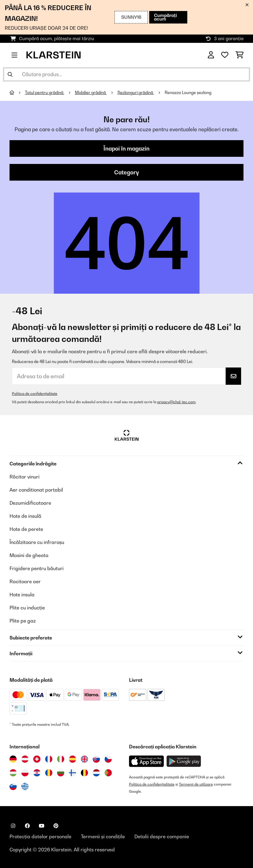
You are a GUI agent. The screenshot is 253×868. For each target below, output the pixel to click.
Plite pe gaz (23, 621)
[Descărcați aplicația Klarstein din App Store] (147, 761)
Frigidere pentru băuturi (37, 568)
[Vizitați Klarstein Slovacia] (96, 759)
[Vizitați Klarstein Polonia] (25, 773)
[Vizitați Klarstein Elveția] (37, 759)
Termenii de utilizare (196, 784)
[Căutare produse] (126, 74)
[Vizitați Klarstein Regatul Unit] (84, 759)
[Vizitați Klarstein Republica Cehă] (108, 759)
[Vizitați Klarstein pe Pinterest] (56, 826)
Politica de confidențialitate (35, 394)
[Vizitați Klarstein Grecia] (25, 787)
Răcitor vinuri (25, 477)
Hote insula (22, 595)
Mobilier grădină (91, 93)
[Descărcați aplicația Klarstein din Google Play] (184, 761)
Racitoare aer (25, 581)
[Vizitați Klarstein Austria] (25, 759)
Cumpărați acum (165, 17)
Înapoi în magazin (126, 148)
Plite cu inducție (27, 608)
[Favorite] (225, 55)
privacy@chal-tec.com (176, 402)
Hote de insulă (25, 516)
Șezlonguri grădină (136, 93)
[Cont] (211, 55)
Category (126, 172)
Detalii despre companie (162, 836)
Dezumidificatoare (30, 503)
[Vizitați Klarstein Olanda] (96, 773)
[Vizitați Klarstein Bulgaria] (61, 773)
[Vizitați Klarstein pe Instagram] (13, 826)
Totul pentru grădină (45, 93)
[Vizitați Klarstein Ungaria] (13, 773)
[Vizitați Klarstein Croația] (37, 773)
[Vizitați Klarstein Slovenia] (13, 786)
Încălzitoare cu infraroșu (37, 542)
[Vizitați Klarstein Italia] (61, 759)
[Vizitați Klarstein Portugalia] (108, 773)
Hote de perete (26, 529)
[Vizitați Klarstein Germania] (13, 759)
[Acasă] (17, 93)
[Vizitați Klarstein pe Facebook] (27, 826)
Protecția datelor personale (40, 836)
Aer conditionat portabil (36, 490)
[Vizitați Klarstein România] (49, 773)
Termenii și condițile (103, 836)
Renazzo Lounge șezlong (188, 93)
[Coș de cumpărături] (239, 55)
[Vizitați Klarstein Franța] (49, 759)
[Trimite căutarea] (10, 74)
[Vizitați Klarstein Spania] (73, 759)
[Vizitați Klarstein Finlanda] (73, 773)
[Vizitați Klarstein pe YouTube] (42, 826)
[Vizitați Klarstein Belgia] (84, 773)
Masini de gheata (29, 555)
